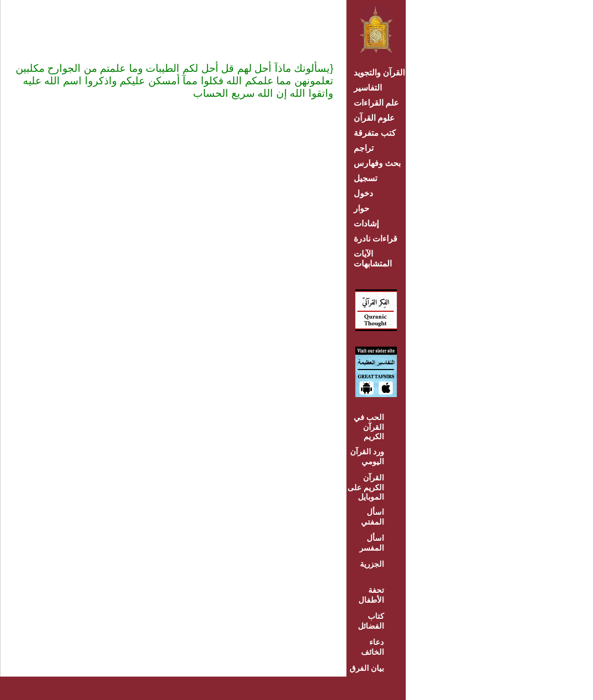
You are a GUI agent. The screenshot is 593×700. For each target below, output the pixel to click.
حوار (362, 208)
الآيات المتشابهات (373, 259)
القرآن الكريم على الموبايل (366, 487)
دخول (363, 193)
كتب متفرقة (375, 133)
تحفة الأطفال (371, 595)
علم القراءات (376, 103)
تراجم (364, 148)
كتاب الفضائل (371, 621)
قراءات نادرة (376, 239)
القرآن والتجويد (379, 73)
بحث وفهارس (379, 163)
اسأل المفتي (372, 517)
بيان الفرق (367, 668)
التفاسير (368, 88)
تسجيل (365, 178)
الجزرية (372, 564)
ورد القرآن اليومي (367, 456)
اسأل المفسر (372, 543)
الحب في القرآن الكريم (369, 427)
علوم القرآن (374, 118)
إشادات (366, 224)
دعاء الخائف (372, 647)
